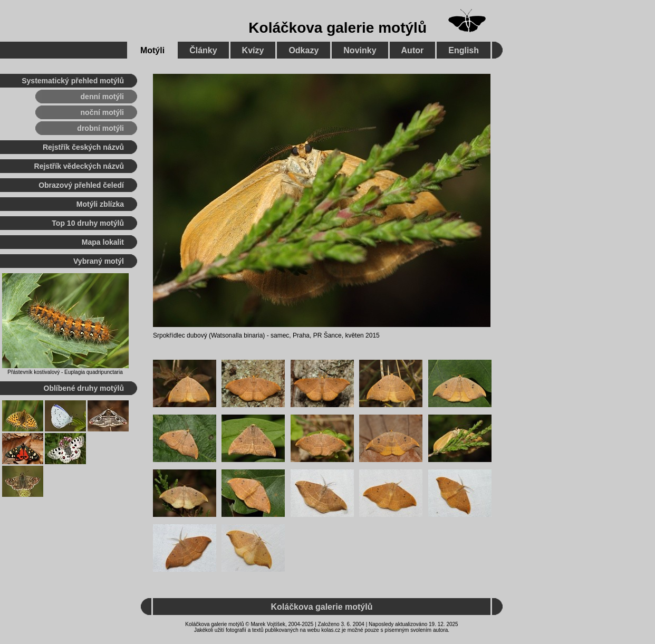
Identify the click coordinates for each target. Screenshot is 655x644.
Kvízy (253, 50)
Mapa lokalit (103, 242)
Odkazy (304, 50)
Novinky (360, 50)
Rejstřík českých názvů (83, 147)
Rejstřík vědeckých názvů (79, 166)
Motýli (152, 50)
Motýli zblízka (100, 204)
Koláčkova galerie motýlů (338, 28)
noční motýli (102, 112)
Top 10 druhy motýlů (88, 223)
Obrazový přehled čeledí (81, 185)
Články (203, 50)
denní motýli (102, 97)
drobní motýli (100, 128)
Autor (413, 50)
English (464, 50)
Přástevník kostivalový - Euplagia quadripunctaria (65, 372)
